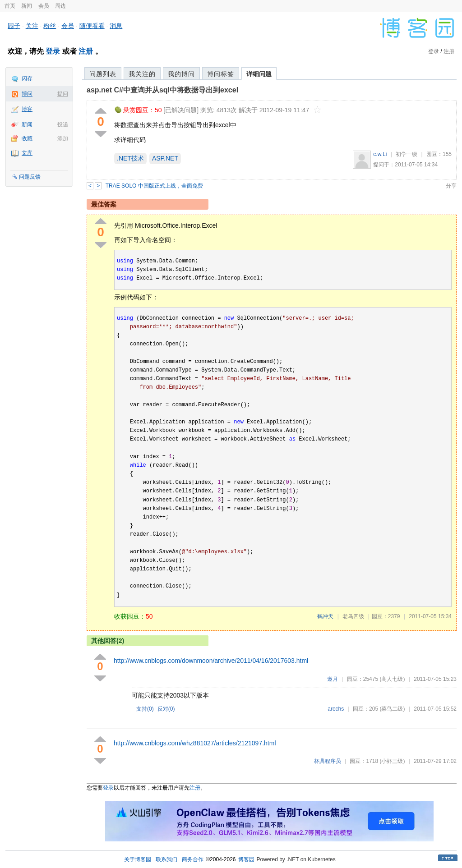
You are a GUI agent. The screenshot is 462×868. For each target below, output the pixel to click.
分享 (451, 186)
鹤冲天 (325, 616)
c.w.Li (380, 154)
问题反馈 (30, 177)
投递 (63, 124)
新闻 (27, 6)
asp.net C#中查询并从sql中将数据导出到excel (162, 90)
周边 (60, 6)
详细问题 (259, 74)
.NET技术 (130, 158)
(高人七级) (392, 679)
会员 (44, 6)
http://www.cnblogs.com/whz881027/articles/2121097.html (195, 743)
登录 (53, 51)
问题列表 (103, 74)
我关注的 (142, 74)
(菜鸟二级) (392, 709)
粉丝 (50, 26)
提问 (63, 94)
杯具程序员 (328, 761)
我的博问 (181, 74)
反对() (166, 709)
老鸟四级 (353, 616)
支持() (145, 709)
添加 (63, 138)
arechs (336, 709)
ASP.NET (165, 158)
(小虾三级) (392, 761)
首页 (10, 6)
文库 (27, 153)
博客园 (246, 859)
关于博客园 (138, 859)
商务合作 (193, 859)
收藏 (27, 138)
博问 (27, 94)
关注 (32, 26)
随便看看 (92, 26)
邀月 (333, 679)
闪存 (27, 78)
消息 (116, 26)
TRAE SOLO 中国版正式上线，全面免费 (154, 186)
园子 (14, 26)
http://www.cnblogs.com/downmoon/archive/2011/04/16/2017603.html (211, 661)
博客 (27, 109)
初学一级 (407, 154)
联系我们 (166, 859)
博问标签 (221, 74)
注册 (86, 51)
